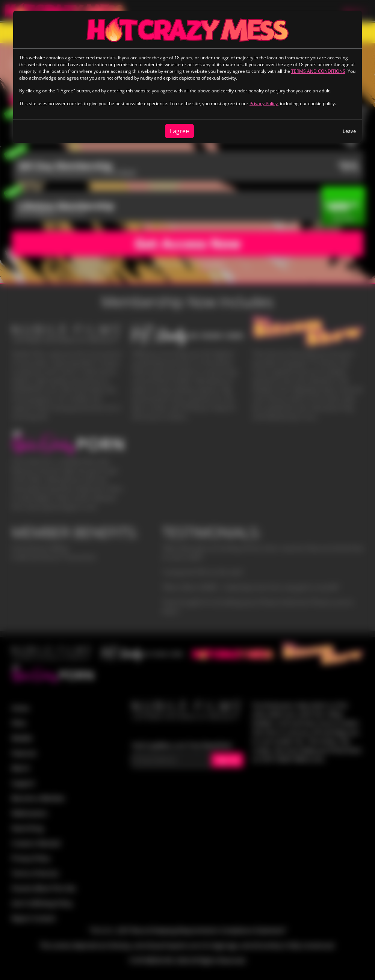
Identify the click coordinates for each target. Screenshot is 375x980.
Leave (349, 131)
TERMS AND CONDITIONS (318, 71)
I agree (179, 131)
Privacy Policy (264, 103)
